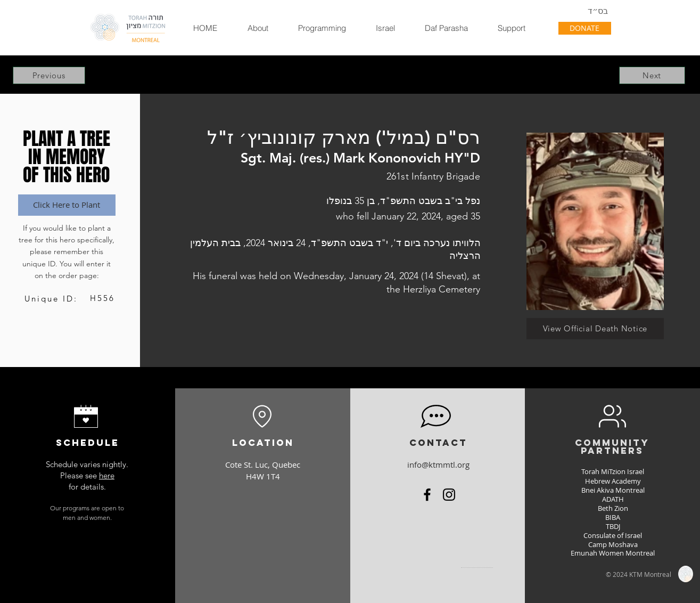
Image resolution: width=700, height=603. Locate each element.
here (107, 475)
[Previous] (49, 75)
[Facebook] (427, 495)
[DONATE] (585, 28)
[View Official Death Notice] (595, 329)
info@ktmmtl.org (438, 465)
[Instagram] (449, 495)
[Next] (652, 75)
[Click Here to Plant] (67, 205)
